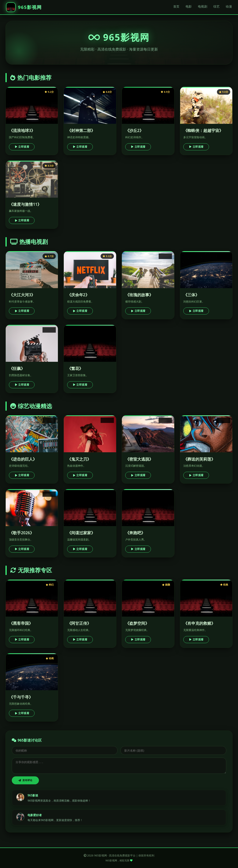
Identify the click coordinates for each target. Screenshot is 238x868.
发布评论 (25, 780)
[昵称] (65, 750)
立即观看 (22, 147)
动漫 (229, 6)
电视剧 (203, 6)
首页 (176, 6)
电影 (189, 6)
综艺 (216, 6)
